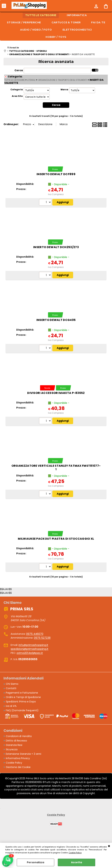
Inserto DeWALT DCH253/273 (56, 247)
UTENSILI (31, 80)
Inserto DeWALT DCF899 (56, 174)
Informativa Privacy (18, 758)
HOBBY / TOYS (56, 37)
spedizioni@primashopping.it (30, 649)
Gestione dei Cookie (18, 767)
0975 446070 (35, 634)
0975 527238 (42, 638)
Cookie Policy (75, 853)
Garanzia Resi (14, 745)
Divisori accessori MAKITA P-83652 (56, 393)
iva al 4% (11, 706)
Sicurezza (12, 749)
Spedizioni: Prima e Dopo (21, 702)
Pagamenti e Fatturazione (22, 693)
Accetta (76, 862)
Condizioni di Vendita (19, 736)
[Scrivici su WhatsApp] (8, 860)
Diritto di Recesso (16, 741)
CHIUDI (109, 846)
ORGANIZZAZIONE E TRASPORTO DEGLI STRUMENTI (63, 80)
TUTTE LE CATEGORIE (41, 15)
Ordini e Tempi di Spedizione (23, 697)
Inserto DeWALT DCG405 (56, 320)
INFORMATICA (77, 15)
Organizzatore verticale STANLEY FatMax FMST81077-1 (56, 467)
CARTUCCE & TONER (66, 22)
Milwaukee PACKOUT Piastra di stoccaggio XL (56, 539)
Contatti (11, 688)
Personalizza (36, 862)
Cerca (19, 70)
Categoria (17, 90)
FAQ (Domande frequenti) (22, 710)
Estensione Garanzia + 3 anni (23, 754)
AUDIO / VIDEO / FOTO (36, 30)
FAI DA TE (98, 22)
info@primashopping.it (33, 645)
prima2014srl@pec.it (30, 653)
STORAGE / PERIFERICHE (24, 22)
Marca (64, 90)
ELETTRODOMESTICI (77, 30)
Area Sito (17, 96)
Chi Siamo (12, 684)
